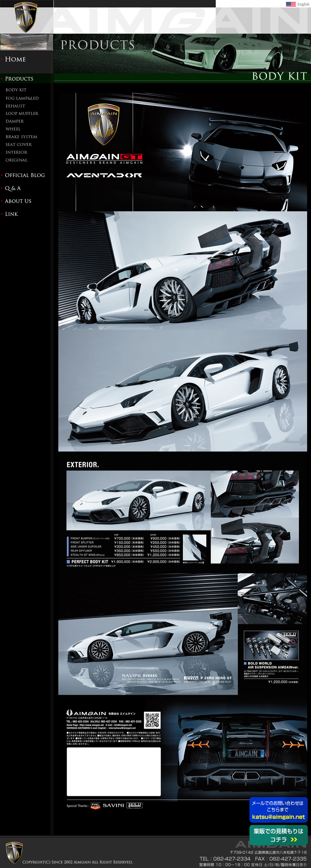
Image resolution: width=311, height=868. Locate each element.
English (303, 4)
